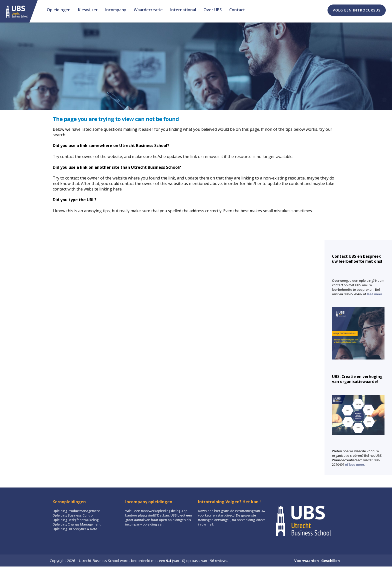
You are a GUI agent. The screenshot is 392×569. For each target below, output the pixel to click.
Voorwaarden (306, 561)
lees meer (375, 294)
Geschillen (330, 561)
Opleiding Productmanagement (76, 511)
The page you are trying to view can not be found (116, 119)
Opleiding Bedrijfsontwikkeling (75, 520)
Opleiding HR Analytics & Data (75, 529)
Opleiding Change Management (76, 524)
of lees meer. (355, 464)
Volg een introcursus (357, 10)
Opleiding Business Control (73, 515)
